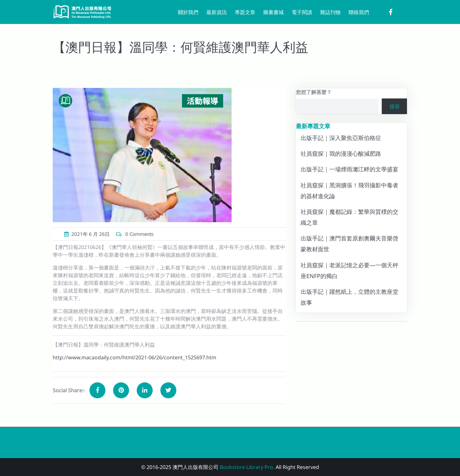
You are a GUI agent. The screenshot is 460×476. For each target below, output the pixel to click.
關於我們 (188, 12)
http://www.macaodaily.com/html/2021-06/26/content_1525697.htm (134, 357)
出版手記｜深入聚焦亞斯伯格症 (341, 138)
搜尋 (395, 106)
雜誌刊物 (330, 12)
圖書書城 (273, 12)
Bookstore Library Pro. (247, 467)
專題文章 (245, 12)
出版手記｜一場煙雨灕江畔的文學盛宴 (349, 169)
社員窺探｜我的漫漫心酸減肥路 (341, 153)
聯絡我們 (359, 12)
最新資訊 (217, 12)
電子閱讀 (302, 12)
